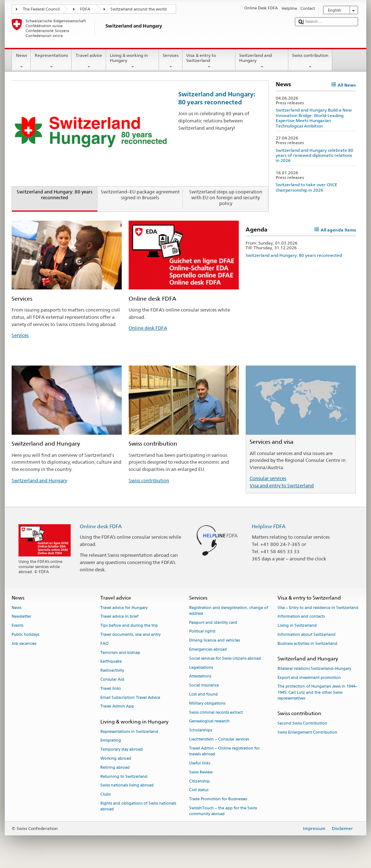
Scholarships (201, 731)
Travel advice (89, 61)
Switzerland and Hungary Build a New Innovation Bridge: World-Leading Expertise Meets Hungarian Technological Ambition (314, 118)
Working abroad (116, 758)
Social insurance (204, 686)
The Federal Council (41, 9)
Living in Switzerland (297, 626)
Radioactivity (112, 671)
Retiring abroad (115, 767)
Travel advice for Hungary (124, 608)
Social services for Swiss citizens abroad (225, 658)
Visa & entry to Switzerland (209, 61)
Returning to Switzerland (124, 777)
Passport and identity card (213, 623)
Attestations (200, 677)
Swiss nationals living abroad (127, 786)
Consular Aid (112, 679)
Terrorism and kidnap (120, 653)
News (21, 61)
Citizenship (199, 781)
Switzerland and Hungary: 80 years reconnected (217, 98)
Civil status (199, 790)
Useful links (200, 763)
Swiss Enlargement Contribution (307, 732)
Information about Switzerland (307, 635)
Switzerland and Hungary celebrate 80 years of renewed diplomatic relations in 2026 (314, 155)
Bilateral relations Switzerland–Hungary (314, 669)
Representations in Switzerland (129, 732)
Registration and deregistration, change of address (229, 611)
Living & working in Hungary (133, 61)
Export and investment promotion (309, 678)
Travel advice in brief (119, 617)
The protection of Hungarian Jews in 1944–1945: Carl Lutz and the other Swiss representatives (317, 692)
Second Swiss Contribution (302, 723)
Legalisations (201, 667)
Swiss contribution (310, 61)
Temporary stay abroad (122, 750)
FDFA (85, 9)
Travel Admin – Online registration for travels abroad (224, 751)
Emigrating (111, 741)
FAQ (105, 644)
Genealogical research (209, 721)
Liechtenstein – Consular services (219, 739)
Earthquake (111, 662)
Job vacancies (24, 644)
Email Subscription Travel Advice (130, 698)
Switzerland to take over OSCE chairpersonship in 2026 (307, 187)
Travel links (111, 688)
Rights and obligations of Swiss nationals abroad (138, 806)
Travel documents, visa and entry (130, 635)
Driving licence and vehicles (214, 641)
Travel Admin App (117, 707)
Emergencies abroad (208, 649)
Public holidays (25, 635)
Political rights (202, 632)
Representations (51, 61)
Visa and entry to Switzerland (282, 485)
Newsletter (21, 617)
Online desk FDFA (148, 328)
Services (171, 61)
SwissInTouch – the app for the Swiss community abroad (223, 811)
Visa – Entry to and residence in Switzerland (318, 608)
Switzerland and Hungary (262, 61)
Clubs (105, 795)
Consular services (268, 478)
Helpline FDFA (269, 526)
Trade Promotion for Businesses (218, 799)
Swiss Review (201, 772)
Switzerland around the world (139, 9)
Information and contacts (301, 617)
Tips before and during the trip (129, 626)
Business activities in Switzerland (307, 644)
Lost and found (203, 694)
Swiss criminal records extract (216, 712)
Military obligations (207, 703)
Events (17, 626)
